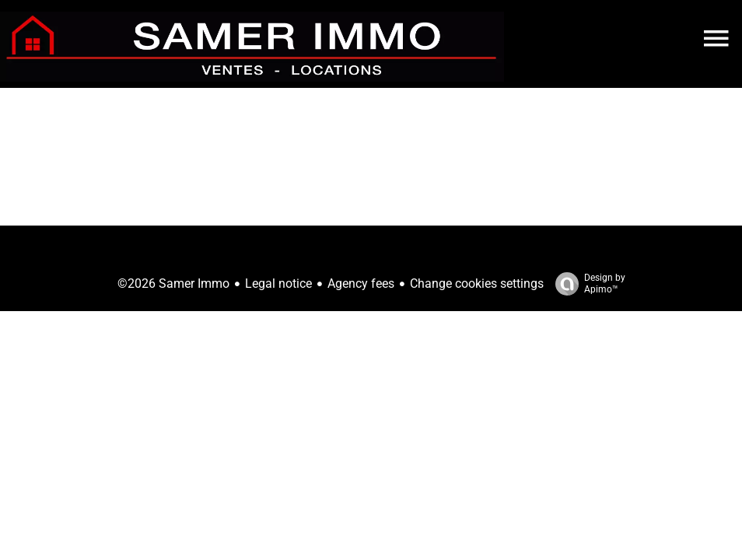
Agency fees (361, 283)
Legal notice (278, 283)
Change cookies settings (477, 283)
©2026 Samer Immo (173, 283)
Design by (586, 284)
